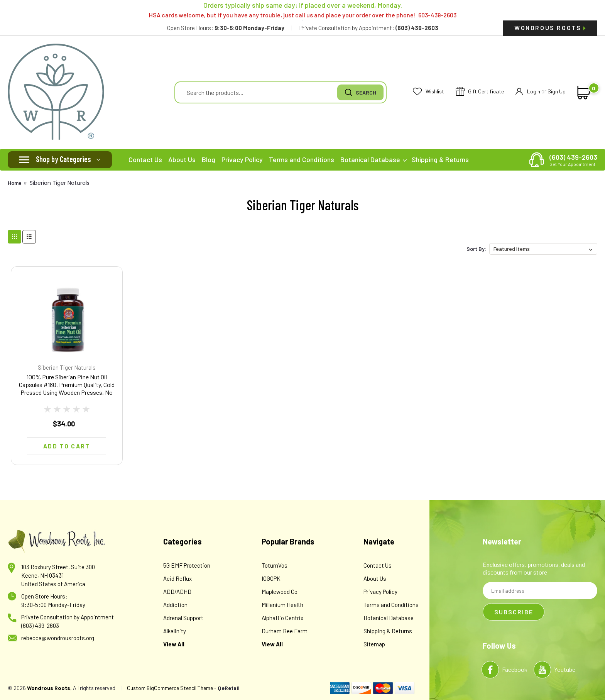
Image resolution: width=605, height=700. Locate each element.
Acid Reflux (177, 578)
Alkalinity (175, 631)
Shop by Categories (63, 159)
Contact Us (145, 159)
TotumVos (275, 565)
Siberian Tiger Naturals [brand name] (67, 367)
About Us (182, 159)
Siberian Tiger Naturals (60, 183)
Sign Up (557, 91)
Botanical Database (373, 159)
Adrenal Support (183, 618)
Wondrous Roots (550, 28)
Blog (209, 159)
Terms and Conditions (302, 159)
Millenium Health (282, 605)
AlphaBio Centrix (282, 618)
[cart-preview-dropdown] (583, 93)
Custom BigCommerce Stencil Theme (170, 688)
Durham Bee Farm (285, 631)
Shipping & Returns (440, 159)
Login (528, 92)
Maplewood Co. (280, 592)
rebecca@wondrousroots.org (58, 638)
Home (15, 183)
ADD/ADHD (177, 592)
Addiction (175, 605)
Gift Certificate (480, 92)
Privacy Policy (242, 159)
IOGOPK (271, 578)
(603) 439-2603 (573, 160)
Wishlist (428, 92)
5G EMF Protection (187, 565)
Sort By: (476, 249)
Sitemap (374, 644)
